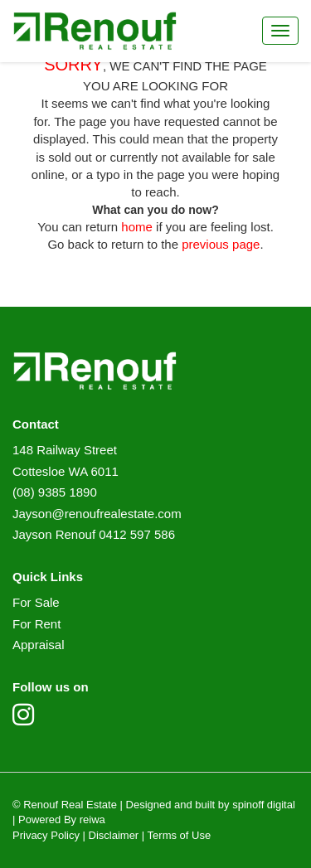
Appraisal (39, 645)
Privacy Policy (46, 835)
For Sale (36, 602)
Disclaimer (114, 835)
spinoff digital (264, 805)
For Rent (36, 624)
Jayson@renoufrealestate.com (97, 514)
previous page (221, 244)
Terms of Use (180, 835)
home (137, 227)
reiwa (91, 820)
